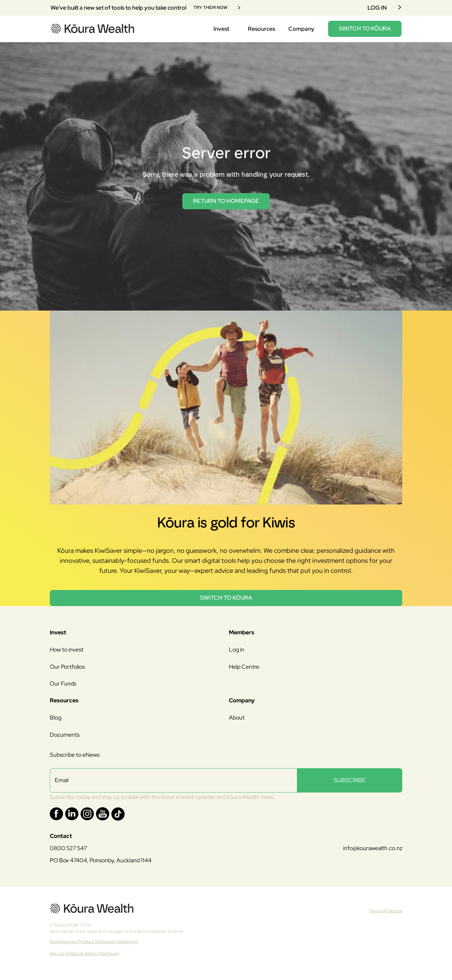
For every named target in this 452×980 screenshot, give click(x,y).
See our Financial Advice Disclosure (85, 954)
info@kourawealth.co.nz (373, 848)
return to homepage (226, 201)
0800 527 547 (68, 848)
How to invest (67, 650)
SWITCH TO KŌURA (365, 28)
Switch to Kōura (226, 598)
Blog (56, 718)
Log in (237, 650)
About (237, 718)
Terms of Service (386, 911)
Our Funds (63, 684)
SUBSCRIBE (350, 780)
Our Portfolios (67, 667)
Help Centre (244, 667)
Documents (65, 735)
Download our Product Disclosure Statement (94, 942)
